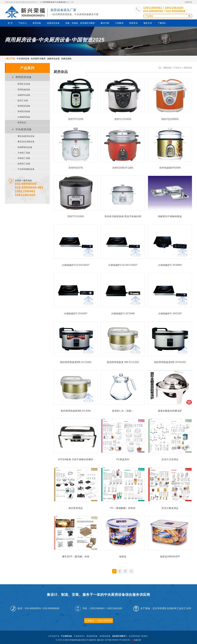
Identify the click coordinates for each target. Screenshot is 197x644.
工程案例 (119, 23)
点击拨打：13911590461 (98, 621)
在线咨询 (189, 2)
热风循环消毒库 (38, 59)
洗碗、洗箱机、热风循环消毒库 (80, 23)
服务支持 (148, 23)
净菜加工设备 (23, 158)
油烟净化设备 (53, 23)
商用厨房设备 (49, 2)
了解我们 (162, 23)
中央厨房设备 (60, 2)
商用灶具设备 (23, 84)
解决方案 (105, 23)
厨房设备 (37, 23)
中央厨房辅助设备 (25, 169)
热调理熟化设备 (24, 147)
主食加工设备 (23, 153)
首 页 (10, 23)
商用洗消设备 (23, 111)
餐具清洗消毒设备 (25, 142)
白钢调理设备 (23, 117)
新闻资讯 (134, 23)
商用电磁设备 (23, 90)
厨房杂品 (21, 122)
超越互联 (138, 640)
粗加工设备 (22, 100)
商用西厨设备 (23, 106)
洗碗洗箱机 (66, 59)
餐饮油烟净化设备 (25, 136)
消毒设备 (167, 68)
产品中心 (23, 23)
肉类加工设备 (23, 164)
